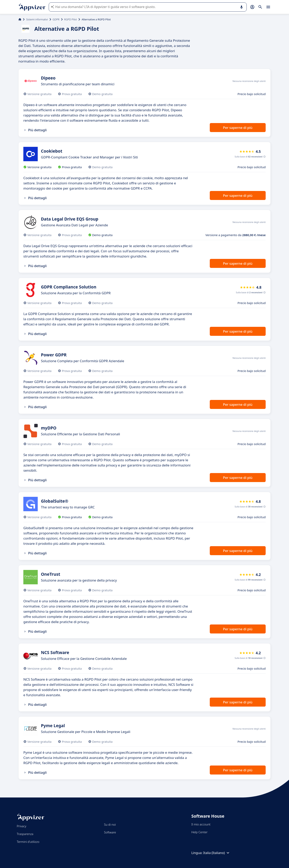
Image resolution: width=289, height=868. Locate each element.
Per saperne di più (238, 128)
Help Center (199, 832)
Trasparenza (25, 834)
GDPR (56, 19)
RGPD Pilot (71, 19)
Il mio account (201, 824)
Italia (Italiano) (217, 853)
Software (110, 832)
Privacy (21, 826)
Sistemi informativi (37, 19)
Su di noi (110, 824)
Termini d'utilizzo (28, 842)
